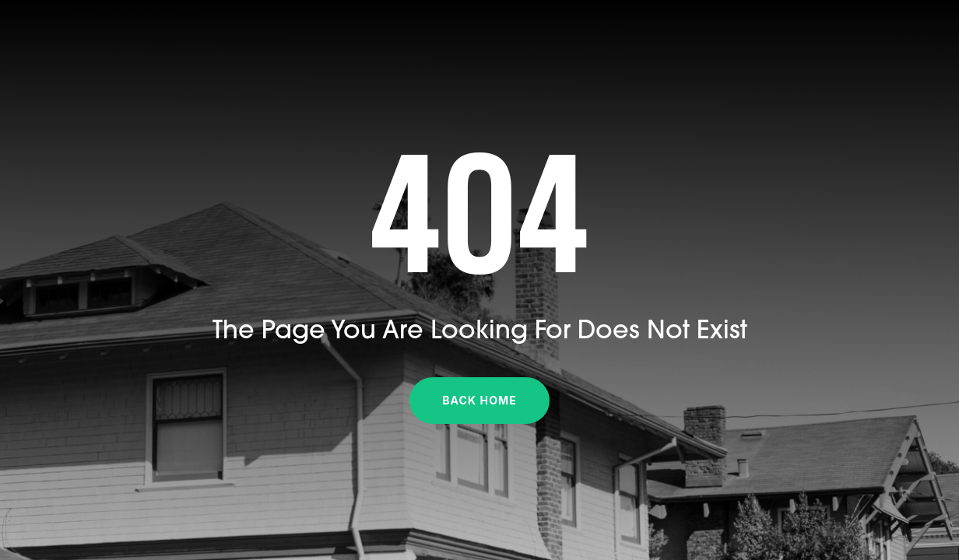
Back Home (479, 400)
